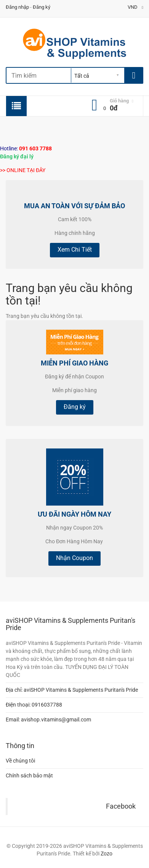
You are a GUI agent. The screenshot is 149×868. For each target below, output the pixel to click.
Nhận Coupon (74, 558)
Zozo (107, 854)
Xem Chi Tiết (75, 250)
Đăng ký (42, 7)
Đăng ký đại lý (17, 156)
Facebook (121, 806)
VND (135, 7)
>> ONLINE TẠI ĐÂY (23, 170)
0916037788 (47, 705)
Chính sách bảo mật (29, 775)
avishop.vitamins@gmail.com (56, 720)
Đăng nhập (17, 7)
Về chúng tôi (20, 761)
